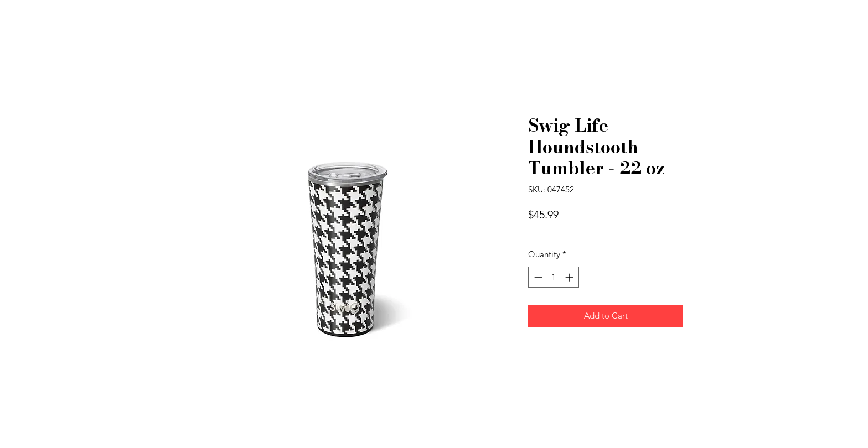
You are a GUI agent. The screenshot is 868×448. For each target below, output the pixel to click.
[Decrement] (537, 277)
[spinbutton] (554, 277)
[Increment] (570, 277)
